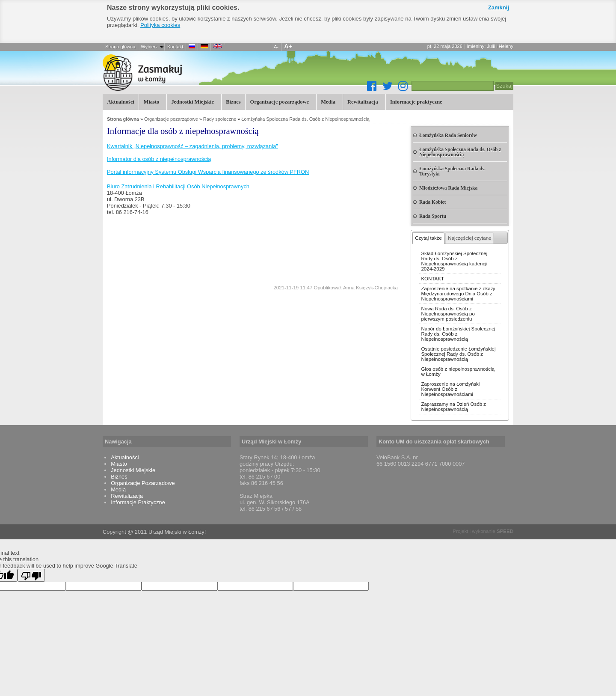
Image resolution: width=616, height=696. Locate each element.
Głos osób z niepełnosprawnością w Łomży (458, 372)
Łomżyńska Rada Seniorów (448, 135)
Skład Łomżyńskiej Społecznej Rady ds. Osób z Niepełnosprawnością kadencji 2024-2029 (454, 261)
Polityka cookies (160, 25)
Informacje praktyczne (416, 101)
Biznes (233, 102)
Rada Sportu (433, 216)
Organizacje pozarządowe (278, 101)
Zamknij (499, 7)
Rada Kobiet (432, 202)
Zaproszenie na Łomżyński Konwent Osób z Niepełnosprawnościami (450, 389)
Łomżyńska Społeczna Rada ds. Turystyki (452, 171)
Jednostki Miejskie (192, 101)
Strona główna (120, 47)
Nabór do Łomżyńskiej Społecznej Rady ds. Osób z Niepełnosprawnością (458, 334)
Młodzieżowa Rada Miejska (448, 188)
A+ (288, 46)
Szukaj (504, 86)
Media (327, 101)
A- (276, 47)
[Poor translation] (31, 575)
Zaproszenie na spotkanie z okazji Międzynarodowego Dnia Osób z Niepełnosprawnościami (458, 294)
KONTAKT (432, 279)
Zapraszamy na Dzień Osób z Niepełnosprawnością (453, 407)
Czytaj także (428, 238)
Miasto (150, 101)
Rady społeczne (220, 119)
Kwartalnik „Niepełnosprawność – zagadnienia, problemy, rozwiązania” (192, 146)
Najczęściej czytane (469, 238)
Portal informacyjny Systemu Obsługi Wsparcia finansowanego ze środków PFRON (208, 172)
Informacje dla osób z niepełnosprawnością (188, 72)
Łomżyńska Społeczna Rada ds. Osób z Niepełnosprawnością (305, 119)
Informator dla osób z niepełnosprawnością (159, 159)
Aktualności (120, 102)
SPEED (505, 531)
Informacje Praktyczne (138, 502)
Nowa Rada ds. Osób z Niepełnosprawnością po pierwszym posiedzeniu (448, 314)
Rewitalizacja (362, 101)
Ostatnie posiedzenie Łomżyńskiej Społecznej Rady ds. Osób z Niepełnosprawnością (458, 354)
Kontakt (175, 47)
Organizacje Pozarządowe (143, 483)
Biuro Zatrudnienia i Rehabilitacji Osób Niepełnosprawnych (178, 186)
